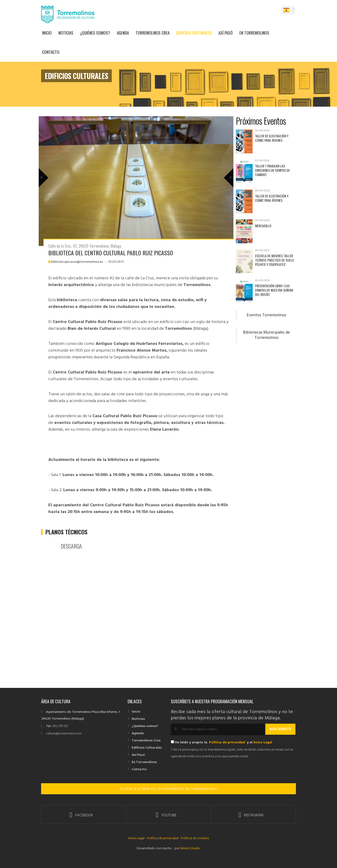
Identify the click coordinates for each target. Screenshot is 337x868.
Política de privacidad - (164, 838)
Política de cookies (195, 838)
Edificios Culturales (194, 33)
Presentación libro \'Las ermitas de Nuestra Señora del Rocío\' (274, 290)
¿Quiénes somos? (95, 33)
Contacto (51, 52)
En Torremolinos (254, 33)
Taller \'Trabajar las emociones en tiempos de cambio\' (272, 170)
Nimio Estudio (190, 848)
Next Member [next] (226, 171)
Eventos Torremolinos (266, 315)
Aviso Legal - (138, 838)
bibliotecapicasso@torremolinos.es (77, 262)
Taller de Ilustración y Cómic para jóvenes (272, 138)
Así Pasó (226, 33)
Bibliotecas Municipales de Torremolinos (266, 335)
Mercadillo (263, 226)
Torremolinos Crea (153, 33)
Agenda (123, 33)
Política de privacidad (227, 743)
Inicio (47, 33)
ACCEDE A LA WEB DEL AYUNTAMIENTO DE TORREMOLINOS (168, 789)
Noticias (66, 33)
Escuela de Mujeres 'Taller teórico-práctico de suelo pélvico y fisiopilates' (275, 260)
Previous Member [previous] (51, 171)
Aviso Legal (263, 743)
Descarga (71, 546)
